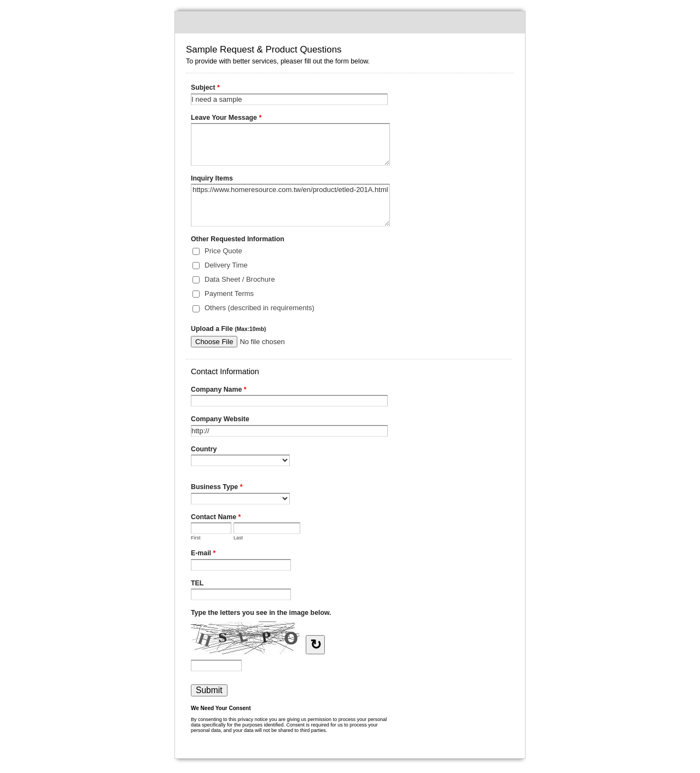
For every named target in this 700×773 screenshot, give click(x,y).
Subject (205, 89)
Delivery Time (226, 265)
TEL (197, 583)
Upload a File (228, 329)
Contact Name (216, 518)
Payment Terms (229, 293)
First (196, 538)
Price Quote (223, 251)
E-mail (203, 554)
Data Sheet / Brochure (240, 279)
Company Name (219, 391)
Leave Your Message (226, 119)
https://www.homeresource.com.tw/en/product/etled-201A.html (290, 205)
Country (204, 449)
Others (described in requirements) (259, 308)
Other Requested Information (238, 239)
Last (238, 538)
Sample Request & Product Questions (350, 22)
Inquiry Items (212, 178)
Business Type (217, 488)
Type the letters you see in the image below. (261, 613)
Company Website (220, 419)
